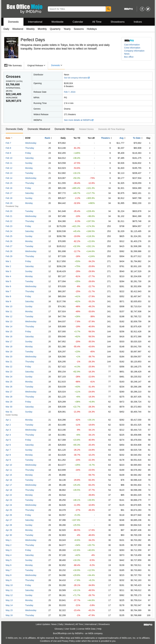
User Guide (70, 629)
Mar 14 (9, 326)
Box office (129, 57)
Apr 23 (9, 500)
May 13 (9, 600)
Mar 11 (9, 311)
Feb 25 (9, 236)
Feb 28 (9, 251)
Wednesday (31, 143)
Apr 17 (9, 485)
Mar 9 (8, 301)
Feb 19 (9, 203)
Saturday (29, 158)
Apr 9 (8, 460)
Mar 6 (8, 286)
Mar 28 (9, 397)
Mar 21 (9, 362)
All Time (97, 22)
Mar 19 (9, 352)
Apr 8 (8, 455)
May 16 (9, 615)
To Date (137, 138)
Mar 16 (9, 337)
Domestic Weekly (65, 129)
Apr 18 (9, 490)
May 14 (9, 605)
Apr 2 (8, 425)
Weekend (18, 29)
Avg (121, 138)
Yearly (67, 29)
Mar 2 (8, 266)
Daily (6, 29)
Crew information (132, 48)
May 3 (9, 550)
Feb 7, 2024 (70, 92)
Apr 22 (9, 495)
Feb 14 (9, 178)
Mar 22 (9, 367)
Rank (47, 138)
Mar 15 (9, 331)
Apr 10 (9, 465)
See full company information (77, 78)
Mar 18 (9, 347)
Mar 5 (8, 281)
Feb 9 (8, 153)
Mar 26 (9, 387)
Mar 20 (9, 357)
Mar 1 (8, 261)
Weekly (30, 29)
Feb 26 (9, 241)
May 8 (9, 575)
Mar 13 (9, 321)
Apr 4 (8, 435)
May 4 (9, 555)
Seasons (79, 29)
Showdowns (118, 22)
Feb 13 (9, 173)
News (127, 54)
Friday (28, 153)
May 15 (9, 610)
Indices (138, 22)
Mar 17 (9, 342)
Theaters (105, 138)
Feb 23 (9, 226)
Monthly (42, 29)
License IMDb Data (86, 629)
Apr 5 (8, 440)
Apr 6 (8, 445)
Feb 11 (9, 163)
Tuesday (29, 173)
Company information (134, 51)
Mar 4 (8, 276)
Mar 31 (9, 412)
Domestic (13, 22)
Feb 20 (9, 211)
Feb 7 (8, 143)
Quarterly (55, 29)
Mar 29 (9, 402)
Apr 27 (9, 520)
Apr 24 (9, 505)
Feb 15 (9, 183)
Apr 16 (9, 480)
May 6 (9, 565)
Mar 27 (9, 392)
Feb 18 (9, 198)
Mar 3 (8, 271)
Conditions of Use (48, 641)
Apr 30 (9, 535)
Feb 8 (8, 148)
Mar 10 (9, 306)
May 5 (9, 560)
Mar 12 (9, 316)
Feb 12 (9, 168)
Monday (29, 168)
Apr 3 (8, 430)
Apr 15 (9, 475)
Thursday (30, 148)
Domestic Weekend (39, 129)
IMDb (91, 633)
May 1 (9, 540)
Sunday (29, 163)
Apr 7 (8, 450)
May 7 (9, 570)
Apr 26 (9, 515)
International (35, 22)
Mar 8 (8, 296)
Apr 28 (9, 525)
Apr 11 (9, 470)
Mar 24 (9, 377)
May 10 (9, 585)
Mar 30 (9, 407)
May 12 (9, 595)
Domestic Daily (14, 129)
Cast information (132, 45)
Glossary (59, 629)
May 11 (9, 590)
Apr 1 (8, 420)
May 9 (9, 580)
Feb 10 (9, 158)
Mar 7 (8, 291)
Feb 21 (9, 216)
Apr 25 (9, 510)
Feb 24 (9, 231)
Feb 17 (9, 193)
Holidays (92, 29)
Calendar (78, 22)
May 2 (9, 545)
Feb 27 (9, 246)
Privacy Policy (68, 641)
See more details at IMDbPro (79, 120)
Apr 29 (9, 530)
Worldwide (57, 22)
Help (99, 629)
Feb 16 (9, 188)
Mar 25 (9, 382)
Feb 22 (9, 221)
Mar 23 (9, 372)
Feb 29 (9, 256)
